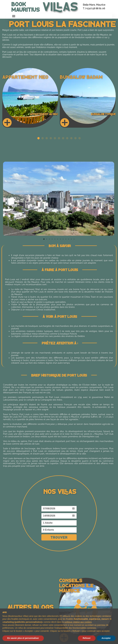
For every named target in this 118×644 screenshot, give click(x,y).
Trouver (59, 537)
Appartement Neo (25, 77)
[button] (14, 16)
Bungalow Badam (81, 77)
